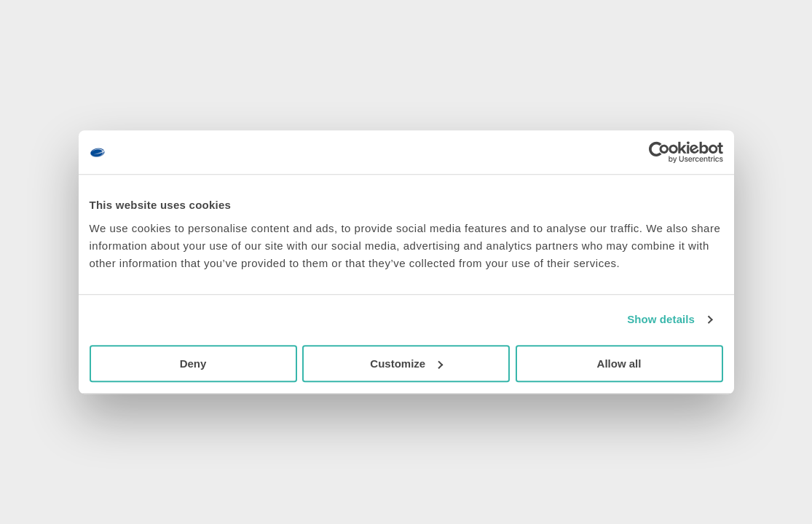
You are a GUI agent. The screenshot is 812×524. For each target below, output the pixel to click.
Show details (661, 319)
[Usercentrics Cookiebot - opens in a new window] (659, 152)
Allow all (619, 364)
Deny (193, 364)
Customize (406, 364)
